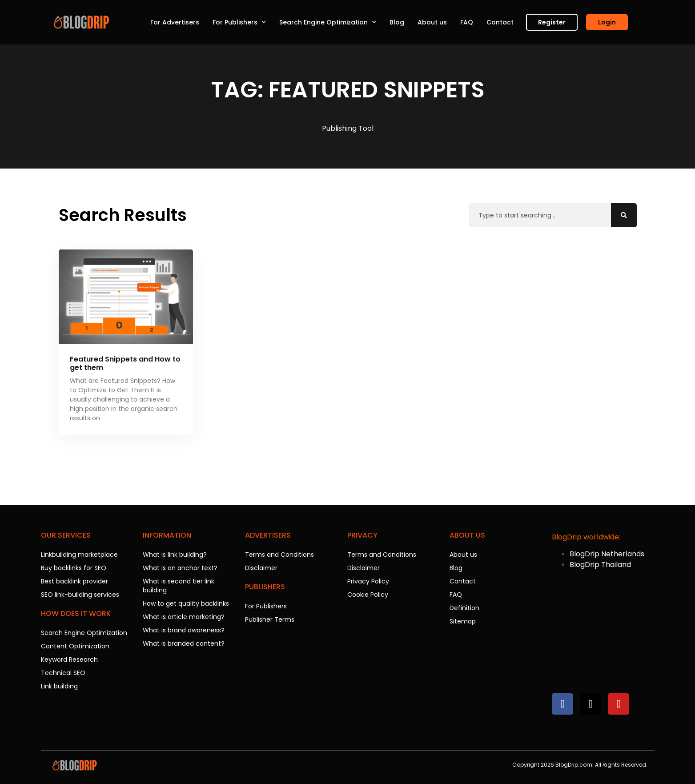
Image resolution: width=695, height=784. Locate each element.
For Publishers (239, 22)
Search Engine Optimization (328, 22)
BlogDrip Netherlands (607, 554)
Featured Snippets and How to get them (125, 363)
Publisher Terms (270, 619)
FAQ (467, 22)
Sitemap (463, 621)
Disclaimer (261, 568)
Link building (59, 686)
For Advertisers (175, 22)
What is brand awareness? (184, 630)
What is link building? (175, 555)
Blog (397, 22)
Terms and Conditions (279, 555)
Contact (500, 22)
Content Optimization (75, 646)
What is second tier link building (179, 586)
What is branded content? (184, 643)
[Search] (624, 215)
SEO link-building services (80, 595)
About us (432, 22)
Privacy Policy (368, 581)
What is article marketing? (184, 617)
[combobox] (540, 215)
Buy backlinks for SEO (74, 568)
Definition (464, 608)
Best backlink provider (74, 581)
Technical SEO (63, 673)
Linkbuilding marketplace (79, 555)
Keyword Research (69, 659)
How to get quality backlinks (186, 603)
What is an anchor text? (180, 568)
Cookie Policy (368, 595)
